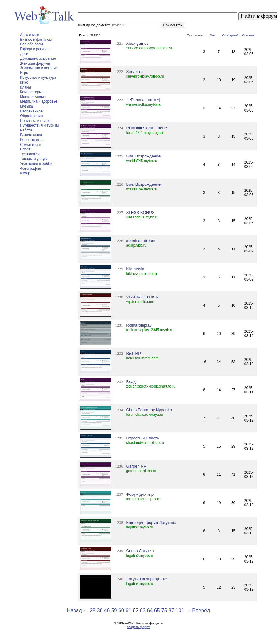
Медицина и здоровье (39, 101)
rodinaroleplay (139, 325)
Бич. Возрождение (144, 156)
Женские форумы (35, 63)
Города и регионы (35, 49)
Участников (195, 35)
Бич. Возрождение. (144, 184)
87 (171, 610)
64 (150, 610)
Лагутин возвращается (147, 579)
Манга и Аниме (33, 97)
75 (164, 610)
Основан (248, 35)
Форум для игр (140, 494)
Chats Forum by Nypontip (149, 410)
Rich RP (134, 353)
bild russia (135, 269)
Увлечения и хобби (36, 164)
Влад (131, 382)
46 (107, 610)
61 (129, 610)
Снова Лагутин (140, 551)
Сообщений (230, 35)
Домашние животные (38, 59)
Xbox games (137, 43)
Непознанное (31, 111)
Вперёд (201, 610)
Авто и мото (30, 35)
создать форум (138, 627)
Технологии (30, 154)
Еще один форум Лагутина (151, 523)
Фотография (30, 169)
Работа (26, 130)
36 (100, 610)
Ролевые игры (32, 140)
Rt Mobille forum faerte (147, 128)
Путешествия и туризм (39, 125)
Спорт (25, 149)
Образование (31, 116)
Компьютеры (31, 92)
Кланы (25, 87)
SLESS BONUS (140, 212)
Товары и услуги (34, 159)
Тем (212, 35)
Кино (24, 82)
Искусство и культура (38, 78)
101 (180, 610)
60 (121, 610)
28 (93, 610)
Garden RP (136, 466)
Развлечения (31, 135)
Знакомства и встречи (39, 68)
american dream (141, 241)
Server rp (135, 72)
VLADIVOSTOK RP (144, 297)
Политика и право (35, 121)
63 (143, 610)
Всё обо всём (31, 44)
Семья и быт (31, 145)
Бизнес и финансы (36, 40)
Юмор (25, 173)
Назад (74, 610)
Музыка (26, 106)
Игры (24, 73)
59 (114, 610)
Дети (24, 54)
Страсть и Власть (143, 438)
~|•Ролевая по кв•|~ (144, 100)
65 (157, 610)
